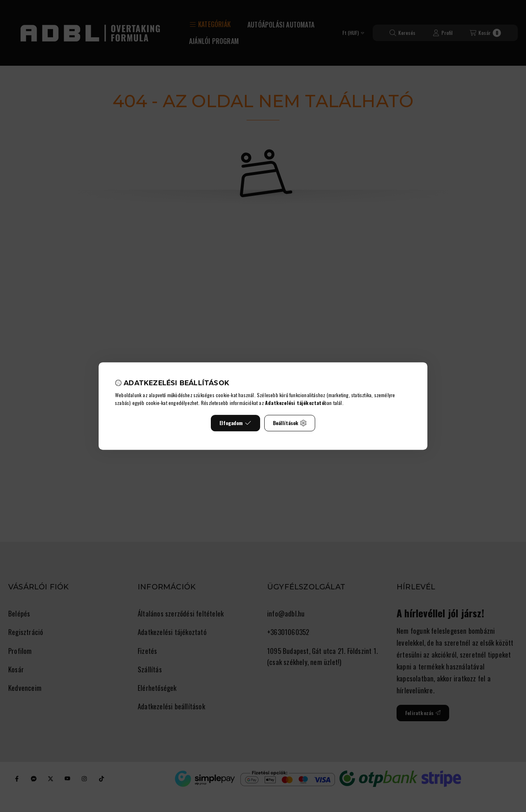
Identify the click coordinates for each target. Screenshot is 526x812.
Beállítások (290, 423)
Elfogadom (235, 423)
